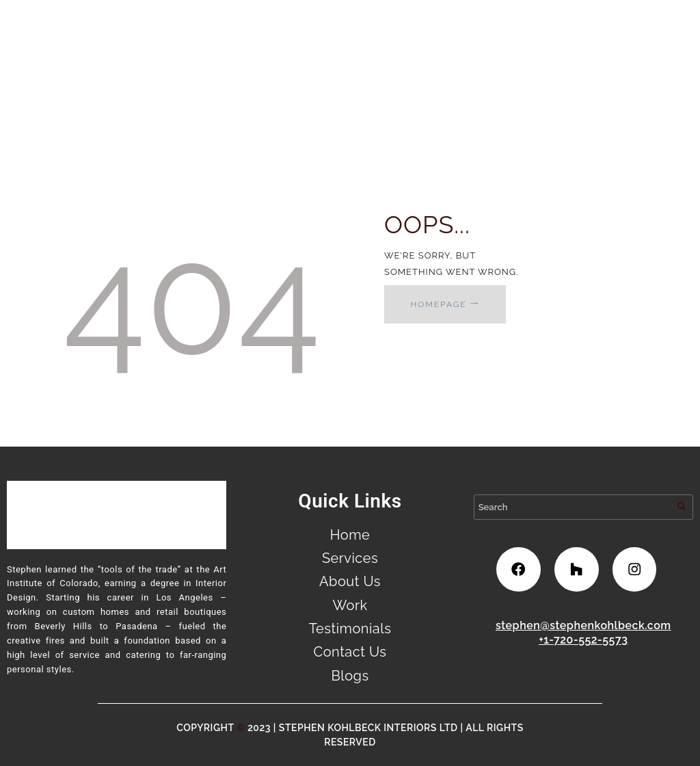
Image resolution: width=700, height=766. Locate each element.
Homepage (438, 304)
